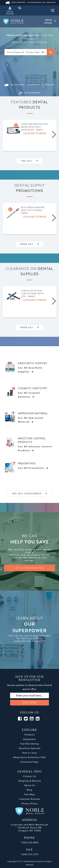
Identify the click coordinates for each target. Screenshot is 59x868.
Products (30, 735)
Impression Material (33, 413)
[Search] (51, 52)
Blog (29, 790)
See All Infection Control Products (35, 449)
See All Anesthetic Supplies (30, 370)
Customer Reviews (30, 799)
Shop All (29, 244)
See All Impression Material (31, 420)
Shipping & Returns (30, 781)
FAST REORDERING (29, 93)
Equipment (30, 739)
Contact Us (30, 776)
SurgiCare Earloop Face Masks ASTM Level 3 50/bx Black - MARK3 (35, 127)
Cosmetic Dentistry (33, 388)
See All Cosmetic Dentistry (29, 395)
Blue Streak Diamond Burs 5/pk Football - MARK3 (33, 210)
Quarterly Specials (30, 748)
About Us (29, 785)
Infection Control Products (32, 440)
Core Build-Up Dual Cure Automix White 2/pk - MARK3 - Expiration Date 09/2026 (35, 294)
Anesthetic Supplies (33, 363)
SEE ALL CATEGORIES (29, 494)
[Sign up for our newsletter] (30, 695)
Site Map (29, 794)
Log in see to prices (35, 133)
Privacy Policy (29, 804)
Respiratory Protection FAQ (29, 757)
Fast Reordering (29, 744)
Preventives (27, 464)
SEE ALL (29, 161)
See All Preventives (33, 468)
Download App (29, 762)
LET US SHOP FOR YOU (29, 568)
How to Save (30, 753)
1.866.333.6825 (30, 843)
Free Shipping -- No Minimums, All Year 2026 (31, 2)
